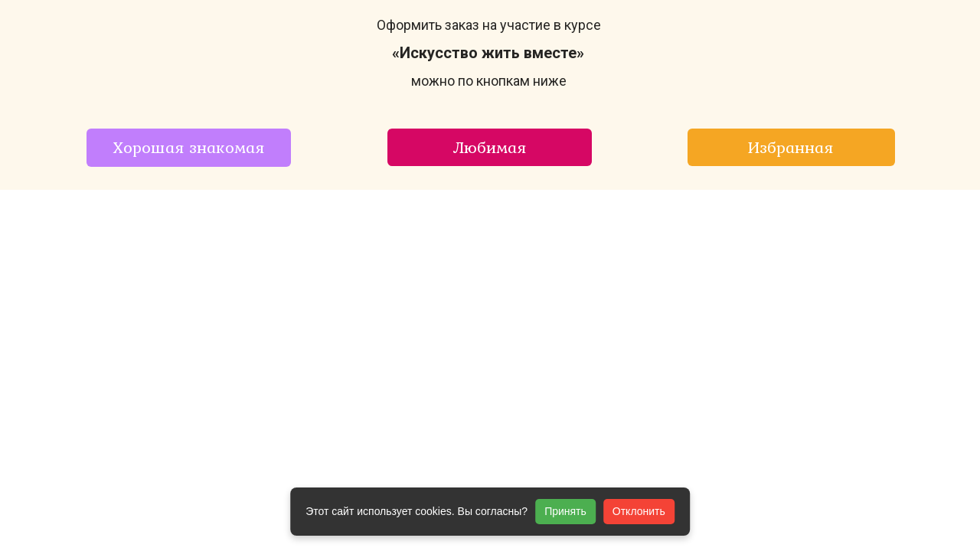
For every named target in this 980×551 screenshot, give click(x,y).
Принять (565, 511)
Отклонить (639, 511)
